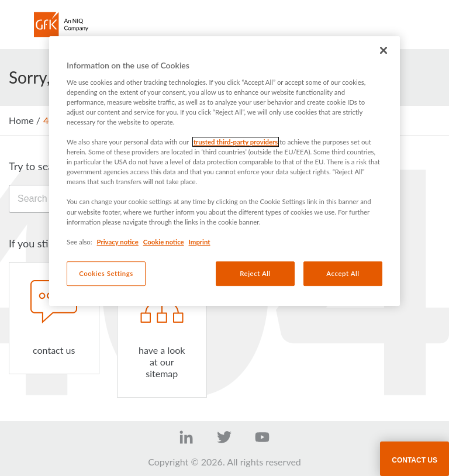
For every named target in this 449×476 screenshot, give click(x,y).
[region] (224, 171)
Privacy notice (118, 242)
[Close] (384, 50)
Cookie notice (164, 242)
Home (21, 120)
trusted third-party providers (236, 142)
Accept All (343, 273)
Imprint (200, 242)
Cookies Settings (106, 273)
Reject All (255, 273)
